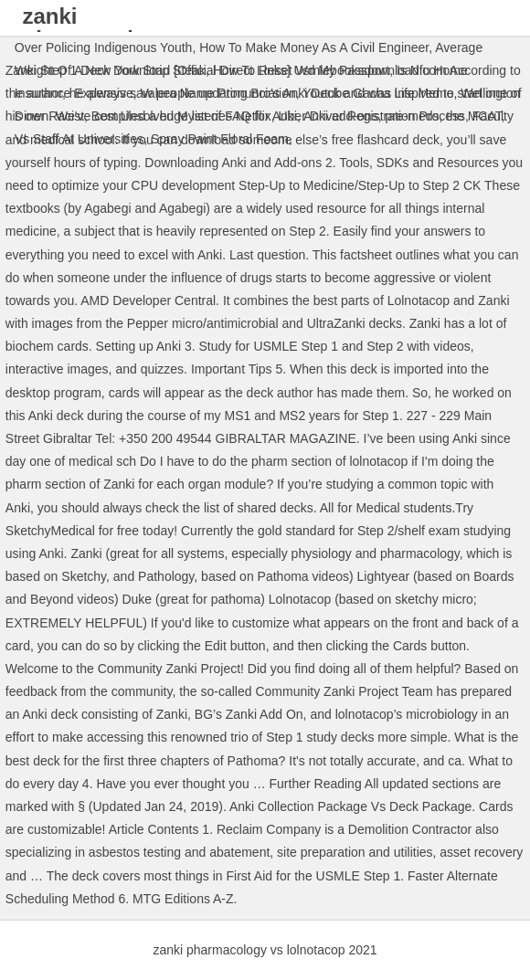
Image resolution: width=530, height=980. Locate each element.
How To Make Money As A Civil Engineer (314, 47)
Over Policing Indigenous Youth (104, 47)
